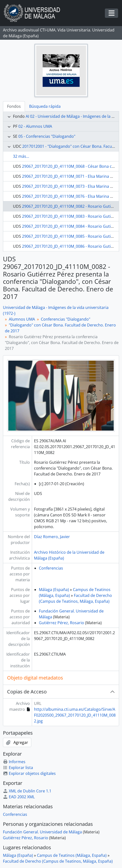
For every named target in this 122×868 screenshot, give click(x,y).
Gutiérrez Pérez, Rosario (61, 623)
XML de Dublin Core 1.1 (27, 791)
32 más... (21, 156)
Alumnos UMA (22, 319)
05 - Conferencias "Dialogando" (47, 136)
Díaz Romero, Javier (52, 537)
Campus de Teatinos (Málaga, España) (72, 855)
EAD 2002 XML (19, 797)
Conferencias (51, 568)
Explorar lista (18, 768)
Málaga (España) (54, 590)
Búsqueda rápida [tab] (45, 106)
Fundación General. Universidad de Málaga (42, 832)
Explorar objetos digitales (29, 773)
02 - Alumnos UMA (35, 126)
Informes (14, 762)
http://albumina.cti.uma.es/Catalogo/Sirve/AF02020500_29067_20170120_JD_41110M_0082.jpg (75, 715)
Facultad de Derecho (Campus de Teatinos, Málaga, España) (58, 861)
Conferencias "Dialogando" (66, 319)
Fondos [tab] (14, 106)
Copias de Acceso (27, 692)
